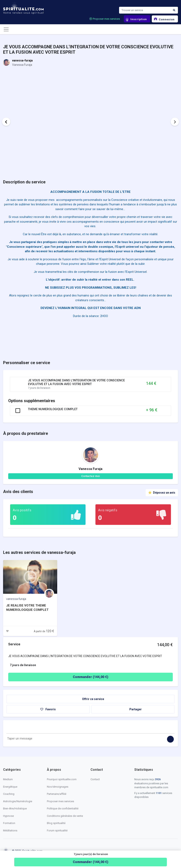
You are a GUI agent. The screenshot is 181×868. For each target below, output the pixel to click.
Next (175, 122)
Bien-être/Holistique (15, 808)
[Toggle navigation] (6, 29)
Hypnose (8, 816)
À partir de (44, 631)
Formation (9, 823)
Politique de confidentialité (63, 808)
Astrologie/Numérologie (18, 801)
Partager (133, 709)
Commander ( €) (90, 862)
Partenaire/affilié (57, 794)
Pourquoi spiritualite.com (62, 779)
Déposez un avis (162, 493)
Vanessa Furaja (90, 469)
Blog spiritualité (56, 823)
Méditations (10, 830)
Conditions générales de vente (65, 816)
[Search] (145, 10)
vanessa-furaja (22, 60)
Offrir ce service (90, 699)
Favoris (48, 709)
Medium (8, 779)
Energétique (10, 787)
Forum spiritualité (57, 830)
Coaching (9, 794)
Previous (6, 122)
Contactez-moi (90, 476)
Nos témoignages (58, 787)
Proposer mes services (105, 19)
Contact (95, 779)
